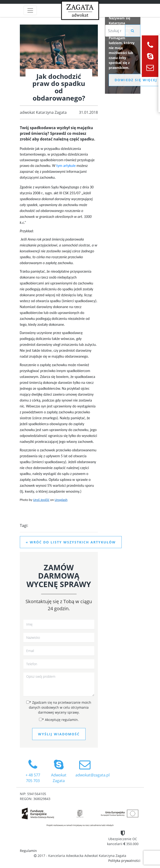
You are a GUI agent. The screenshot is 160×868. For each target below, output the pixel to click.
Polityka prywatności (124, 861)
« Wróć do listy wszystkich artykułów (71, 542)
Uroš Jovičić (41, 500)
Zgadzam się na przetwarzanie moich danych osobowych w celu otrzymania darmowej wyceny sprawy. (59, 707)
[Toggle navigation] (30, 10)
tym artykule (66, 166)
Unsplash (61, 500)
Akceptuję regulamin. (59, 720)
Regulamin (28, 851)
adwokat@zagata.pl (93, 768)
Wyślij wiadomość (59, 734)
